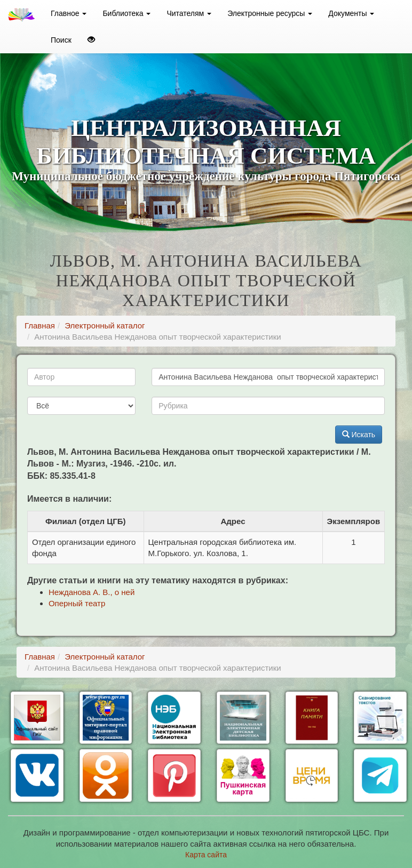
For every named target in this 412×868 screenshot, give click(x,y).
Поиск (61, 40)
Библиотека (126, 13)
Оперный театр (77, 603)
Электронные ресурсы (270, 13)
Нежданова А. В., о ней (92, 592)
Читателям (189, 13)
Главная (40, 325)
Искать (359, 435)
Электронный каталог (105, 325)
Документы (351, 13)
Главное (69, 13)
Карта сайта (206, 855)
